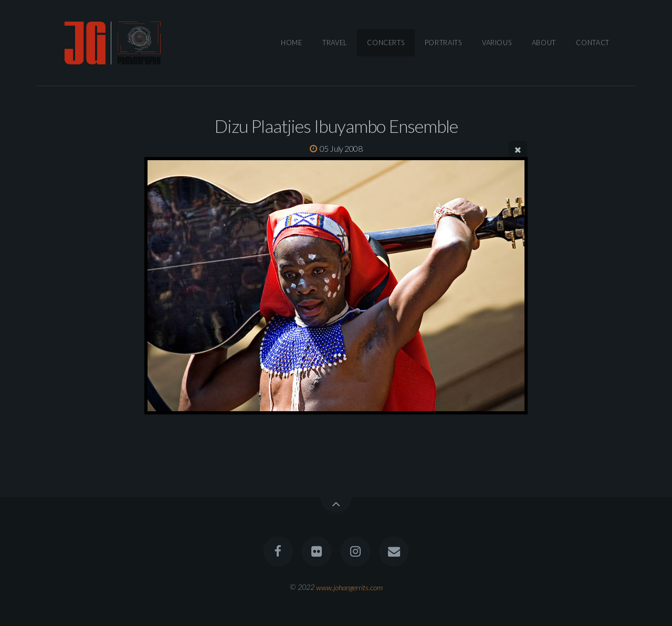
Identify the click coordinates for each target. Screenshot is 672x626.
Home (292, 43)
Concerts (386, 43)
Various (497, 43)
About (544, 43)
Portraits (443, 43)
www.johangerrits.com (349, 587)
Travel (335, 43)
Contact (592, 43)
